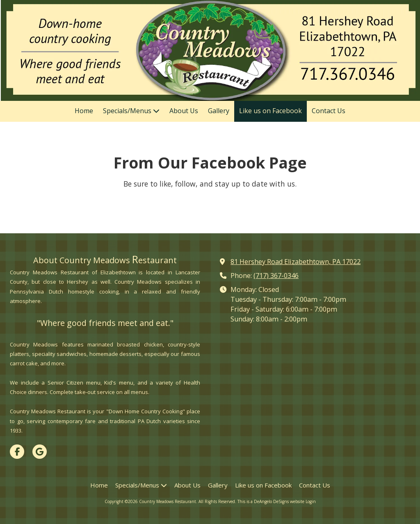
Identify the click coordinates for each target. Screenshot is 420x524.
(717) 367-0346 (276, 276)
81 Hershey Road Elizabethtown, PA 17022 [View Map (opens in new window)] (296, 262)
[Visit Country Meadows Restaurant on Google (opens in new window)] (40, 452)
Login (311, 501)
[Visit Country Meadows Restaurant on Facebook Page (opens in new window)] (17, 452)
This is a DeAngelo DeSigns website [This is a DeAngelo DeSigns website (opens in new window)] (271, 501)
